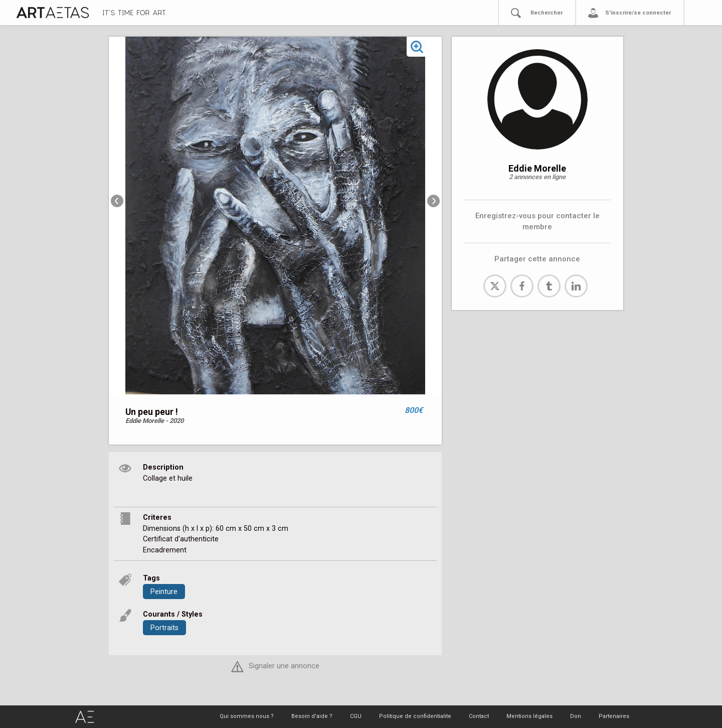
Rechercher (547, 13)
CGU (356, 716)
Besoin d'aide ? (312, 716)
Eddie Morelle (537, 168)
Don (576, 716)
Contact (479, 716)
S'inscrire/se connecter (638, 13)
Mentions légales (529, 716)
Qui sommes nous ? (247, 716)
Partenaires (614, 716)
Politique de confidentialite (415, 716)
